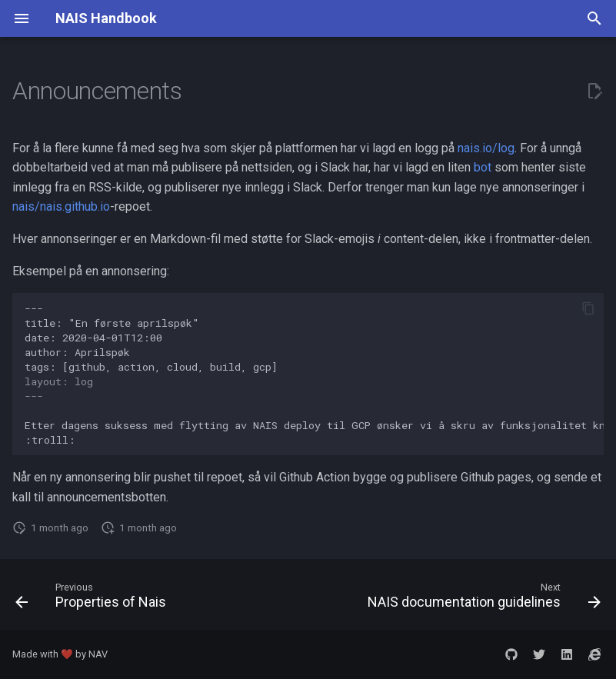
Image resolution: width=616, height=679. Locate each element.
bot (483, 167)
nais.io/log (486, 148)
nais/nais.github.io (61, 206)
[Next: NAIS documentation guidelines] (482, 599)
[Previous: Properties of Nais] (93, 599)
